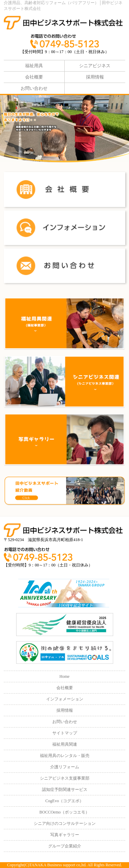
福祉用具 (34, 66)
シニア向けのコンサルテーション (65, 823)
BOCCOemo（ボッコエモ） (64, 812)
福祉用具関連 (65, 744)
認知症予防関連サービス (65, 790)
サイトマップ (65, 733)
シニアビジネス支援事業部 (65, 778)
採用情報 (95, 77)
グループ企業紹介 (65, 846)
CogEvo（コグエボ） (64, 801)
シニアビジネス (95, 66)
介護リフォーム (65, 767)
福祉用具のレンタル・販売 (65, 756)
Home (64, 676)
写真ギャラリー (65, 835)
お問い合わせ (34, 88)
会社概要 (34, 77)
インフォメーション (65, 699)
